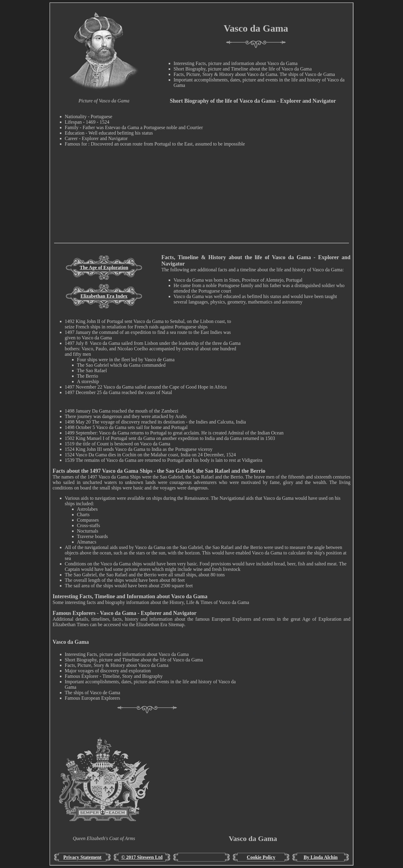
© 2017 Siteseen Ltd (142, 857)
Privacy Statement (82, 857)
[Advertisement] (201, 200)
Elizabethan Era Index (104, 296)
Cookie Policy (261, 857)
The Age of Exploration (104, 268)
